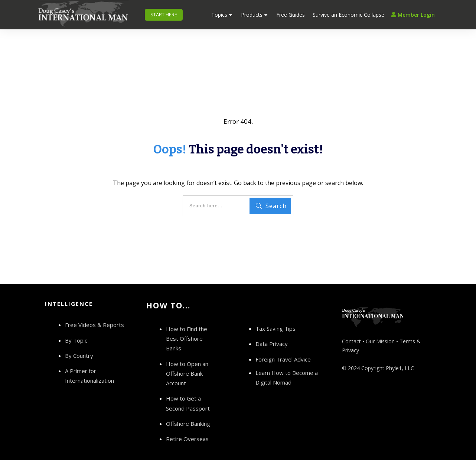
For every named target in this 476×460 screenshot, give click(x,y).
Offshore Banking (188, 407)
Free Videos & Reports (94, 308)
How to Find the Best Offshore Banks (187, 322)
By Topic (76, 324)
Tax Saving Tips (276, 312)
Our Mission (380, 325)
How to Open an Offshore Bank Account (187, 357)
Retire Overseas (187, 422)
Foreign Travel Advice (283, 343)
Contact (351, 325)
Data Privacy (272, 327)
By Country (79, 339)
